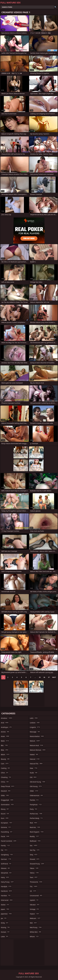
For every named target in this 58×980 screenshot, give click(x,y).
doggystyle (7, 800)
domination (8, 805)
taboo (34, 868)
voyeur (35, 914)
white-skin (36, 932)
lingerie (35, 727)
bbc (5, 745)
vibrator (35, 905)
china (5, 782)
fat (4, 850)
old (33, 777)
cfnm (5, 773)
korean (5, 932)
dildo (5, 795)
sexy (34, 855)
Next (54, 677)
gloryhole (6, 873)
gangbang (7, 855)
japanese (7, 914)
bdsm (5, 754)
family (6, 845)
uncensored (36, 896)
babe (5, 741)
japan (5, 909)
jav (4, 918)
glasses (6, 868)
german (6, 859)
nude (34, 773)
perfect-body (36, 818)
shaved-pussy (37, 864)
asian (5, 736)
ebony (5, 809)
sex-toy (35, 850)
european (7, 823)
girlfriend (6, 864)
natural (35, 759)
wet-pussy (36, 927)
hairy (5, 877)
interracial (7, 900)
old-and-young (38, 782)
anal (5, 723)
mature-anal (37, 745)
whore (35, 936)
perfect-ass (36, 814)
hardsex (6, 896)
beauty (5, 759)
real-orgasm (37, 832)
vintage (35, 909)
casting (6, 768)
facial (5, 836)
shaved (35, 859)
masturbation (37, 736)
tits (34, 886)
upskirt (34, 900)
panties (34, 800)
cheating (6, 777)
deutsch (6, 791)
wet (34, 923)
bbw (5, 750)
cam (5, 764)
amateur (7, 718)
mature (35, 741)
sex (34, 845)
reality (35, 836)
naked (34, 754)
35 (40, 677)
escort (5, 814)
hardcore (7, 891)
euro (5, 818)
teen (34, 877)
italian (5, 905)
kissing (5, 927)
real (34, 823)
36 (44, 677)
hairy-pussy (8, 882)
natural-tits (36, 764)
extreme (6, 827)
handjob (6, 886)
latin (34, 718)
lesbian (35, 723)
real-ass (35, 827)
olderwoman (37, 795)
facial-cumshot (9, 841)
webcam (35, 918)
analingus (6, 727)
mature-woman (38, 750)
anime (5, 732)
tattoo (34, 873)
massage (35, 732)
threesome (36, 882)
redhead (35, 841)
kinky (5, 923)
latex (5, 936)
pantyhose (36, 805)
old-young (36, 786)
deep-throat (8, 786)
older (34, 791)
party (34, 809)
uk (33, 891)
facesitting (7, 832)
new (34, 768)
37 (49, 677)
